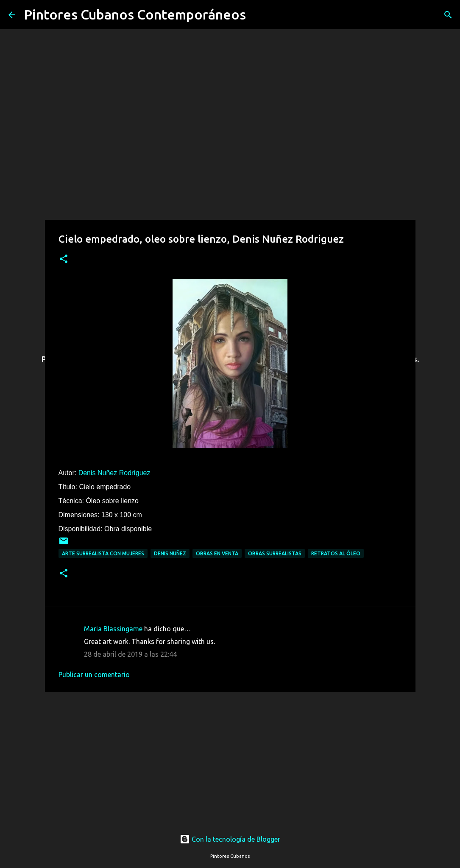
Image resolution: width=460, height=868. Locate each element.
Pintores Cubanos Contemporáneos (135, 14)
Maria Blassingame (113, 629)
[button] (64, 259)
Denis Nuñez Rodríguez (114, 473)
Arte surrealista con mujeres (103, 553)
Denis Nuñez (170, 553)
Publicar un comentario (94, 675)
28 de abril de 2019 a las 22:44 (130, 654)
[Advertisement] (230, 755)
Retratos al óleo (336, 553)
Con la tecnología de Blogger (230, 839)
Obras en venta (217, 553)
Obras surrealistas (275, 553)
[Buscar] (258, 15)
